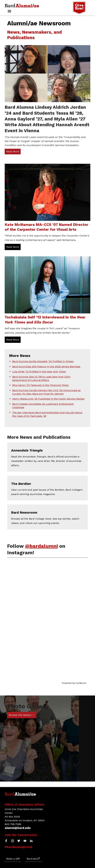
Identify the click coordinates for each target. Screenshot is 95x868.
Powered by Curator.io (74, 683)
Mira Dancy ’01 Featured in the (40, 385)
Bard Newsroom (24, 513)
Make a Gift (13, 859)
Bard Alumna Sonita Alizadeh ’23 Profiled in (43, 361)
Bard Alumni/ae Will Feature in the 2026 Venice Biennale (47, 367)
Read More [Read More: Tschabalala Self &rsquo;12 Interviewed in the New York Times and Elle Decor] (13, 340)
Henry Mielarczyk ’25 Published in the (48, 399)
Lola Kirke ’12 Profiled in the (39, 372)
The (21, 484)
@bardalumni (41, 546)
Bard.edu (33, 859)
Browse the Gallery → (22, 715)
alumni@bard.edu (18, 828)
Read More (13, 151)
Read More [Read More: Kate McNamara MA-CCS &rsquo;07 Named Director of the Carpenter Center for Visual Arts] (13, 247)
